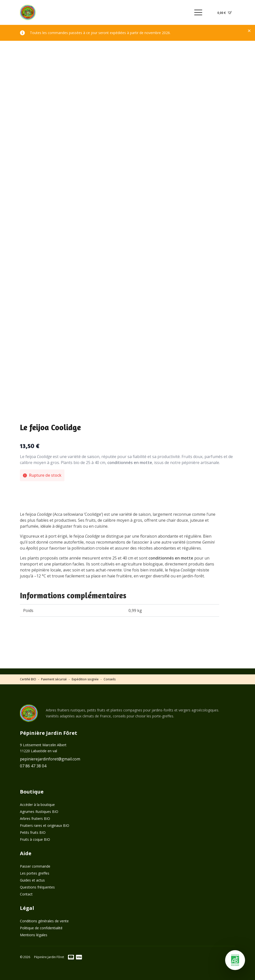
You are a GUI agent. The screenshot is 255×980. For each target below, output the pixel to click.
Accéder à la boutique (37, 805)
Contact (26, 894)
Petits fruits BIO (33, 832)
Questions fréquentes (37, 887)
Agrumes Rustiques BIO (39, 812)
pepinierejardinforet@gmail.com (50, 759)
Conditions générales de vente (44, 921)
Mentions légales (34, 935)
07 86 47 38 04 (33, 766)
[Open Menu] (198, 12)
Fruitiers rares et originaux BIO (45, 825)
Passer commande (35, 866)
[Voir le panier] (225, 12)
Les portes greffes (35, 873)
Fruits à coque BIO (35, 839)
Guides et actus (32, 880)
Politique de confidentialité (41, 928)
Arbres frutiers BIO (35, 818)
